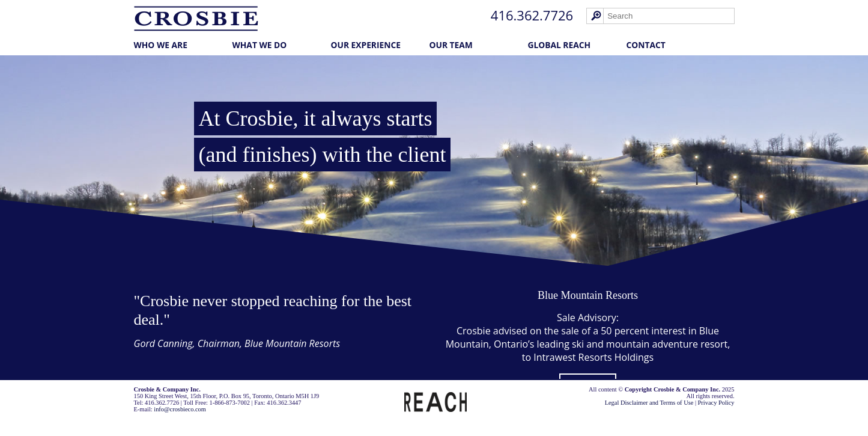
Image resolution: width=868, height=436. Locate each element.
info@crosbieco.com (180, 409)
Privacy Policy (716, 403)
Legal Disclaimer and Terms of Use (649, 403)
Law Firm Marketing (164, 422)
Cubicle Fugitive (223, 422)
